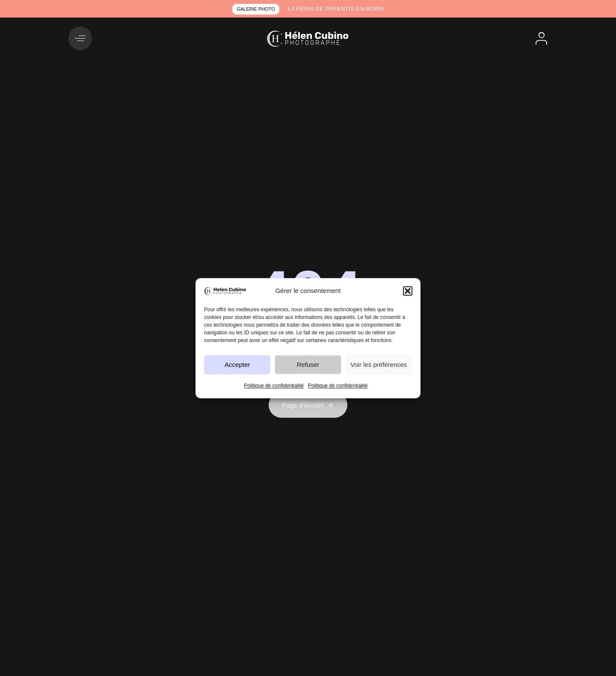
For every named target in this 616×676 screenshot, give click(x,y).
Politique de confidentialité (274, 386)
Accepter (237, 365)
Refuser (308, 365)
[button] (408, 291)
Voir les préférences (379, 365)
